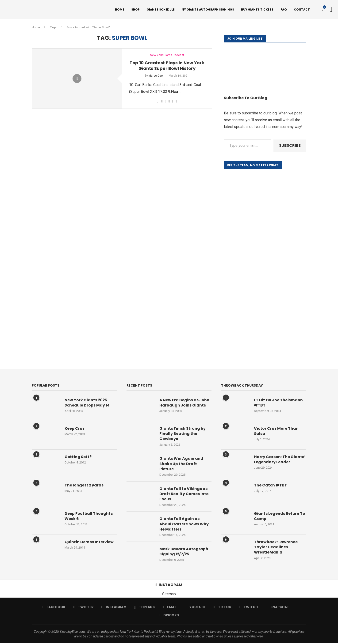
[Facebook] (54, 608)
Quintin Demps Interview (89, 542)
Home (120, 9)
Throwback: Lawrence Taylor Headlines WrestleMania (276, 548)
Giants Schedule (161, 9)
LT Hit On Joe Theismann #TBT (278, 403)
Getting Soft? (78, 457)
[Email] (170, 608)
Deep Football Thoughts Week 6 (89, 517)
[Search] (331, 10)
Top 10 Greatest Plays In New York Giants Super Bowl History (167, 66)
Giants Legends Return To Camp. (280, 517)
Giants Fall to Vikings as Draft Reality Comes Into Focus (184, 495)
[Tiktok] (222, 608)
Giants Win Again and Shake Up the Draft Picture (181, 465)
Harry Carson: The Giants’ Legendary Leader (280, 460)
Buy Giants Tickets (257, 9)
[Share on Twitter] (166, 102)
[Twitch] (248, 608)
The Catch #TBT (271, 486)
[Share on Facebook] (162, 102)
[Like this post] (158, 102)
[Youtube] (195, 608)
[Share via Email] (176, 102)
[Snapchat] (277, 608)
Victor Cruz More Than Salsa (276, 432)
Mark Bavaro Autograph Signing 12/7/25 (184, 552)
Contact (302, 9)
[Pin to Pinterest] (169, 102)
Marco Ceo (156, 76)
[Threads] (145, 608)
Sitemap (169, 595)
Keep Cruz (75, 429)
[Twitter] (83, 608)
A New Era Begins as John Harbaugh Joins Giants (184, 403)
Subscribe (290, 146)
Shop (135, 9)
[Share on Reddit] (173, 102)
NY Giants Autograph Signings (208, 9)
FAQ (284, 9)
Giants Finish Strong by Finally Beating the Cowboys (182, 434)
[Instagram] (114, 608)
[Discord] (169, 616)
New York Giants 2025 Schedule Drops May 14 (87, 403)
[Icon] (77, 79)
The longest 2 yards (84, 486)
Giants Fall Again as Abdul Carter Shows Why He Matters (184, 525)
